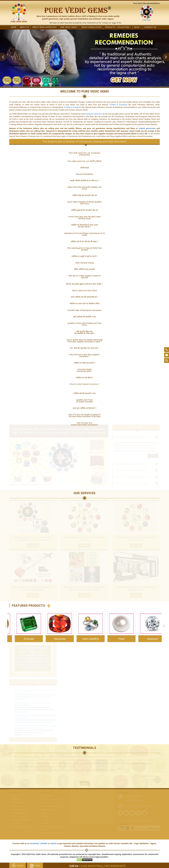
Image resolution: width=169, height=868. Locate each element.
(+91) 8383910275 (115, 866)
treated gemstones (147, 128)
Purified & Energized (118, 105)
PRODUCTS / (118, 27)
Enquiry (35, 866)
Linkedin (43, 843)
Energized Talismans (94, 114)
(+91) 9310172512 (91, 866)
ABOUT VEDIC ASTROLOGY (45, 27)
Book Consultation (92, 27)
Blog (138, 27)
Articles (53, 843)
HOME (14, 27)
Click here (146, 20)
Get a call (17, 866)
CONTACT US (150, 27)
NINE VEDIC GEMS (69, 27)
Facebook (34, 843)
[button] (3, 57)
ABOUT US (24, 27)
